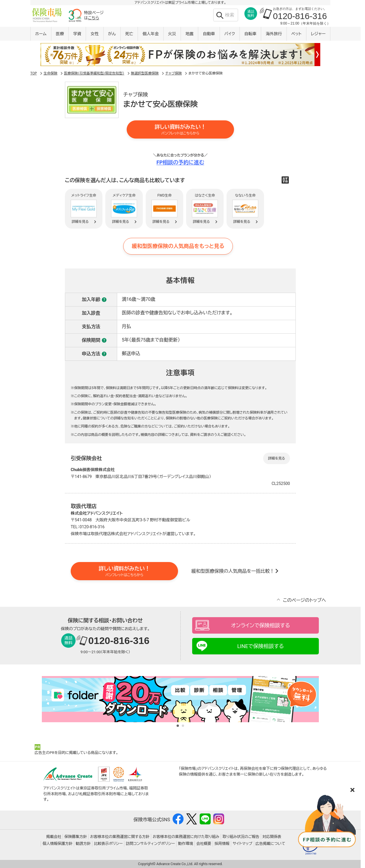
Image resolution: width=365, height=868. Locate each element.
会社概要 (204, 844)
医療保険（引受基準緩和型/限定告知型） (94, 73)
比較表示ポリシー (108, 844)
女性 (95, 34)
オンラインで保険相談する (261, 625)
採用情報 (222, 844)
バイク (230, 34)
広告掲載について (271, 844)
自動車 (209, 34)
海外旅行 (274, 34)
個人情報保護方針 (57, 844)
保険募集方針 (76, 837)
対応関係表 (272, 837)
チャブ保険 (174, 73)
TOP (34, 73)
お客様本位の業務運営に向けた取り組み (186, 837)
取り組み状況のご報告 (241, 837)
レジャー (318, 34)
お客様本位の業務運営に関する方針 (120, 837)
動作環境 (186, 844)
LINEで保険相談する (261, 646)
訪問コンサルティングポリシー (150, 844)
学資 (77, 34)
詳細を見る (277, 458)
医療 (60, 34)
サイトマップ (242, 844)
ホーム (41, 34)
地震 (190, 34)
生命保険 (50, 73)
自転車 (250, 34)
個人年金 (151, 34)
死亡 (129, 34)
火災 (172, 34)
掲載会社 (54, 837)
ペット (296, 34)
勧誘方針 (83, 844)
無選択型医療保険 (145, 73)
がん (112, 34)
